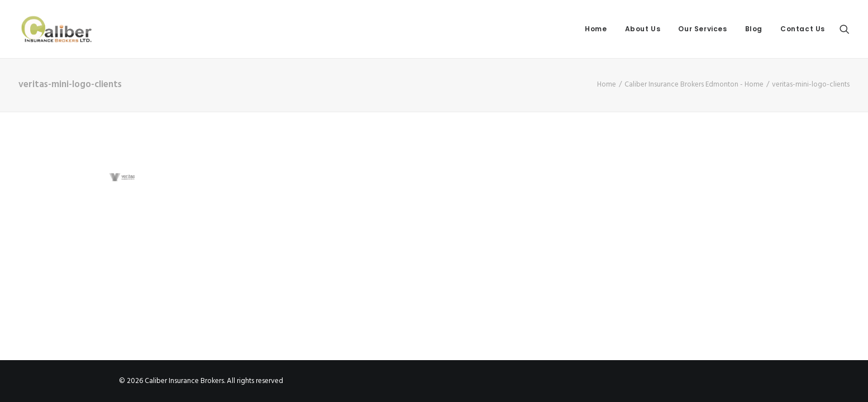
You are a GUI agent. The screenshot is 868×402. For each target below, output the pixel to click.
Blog (754, 29)
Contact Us (803, 29)
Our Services (702, 29)
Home (596, 29)
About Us (643, 29)
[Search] (845, 29)
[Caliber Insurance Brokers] (56, 29)
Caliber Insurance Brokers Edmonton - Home (694, 85)
